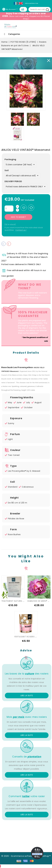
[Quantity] (9, 209)
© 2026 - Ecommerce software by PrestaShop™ (26, 856)
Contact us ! (21, 230)
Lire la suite (27, 696)
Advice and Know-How (32, 3)
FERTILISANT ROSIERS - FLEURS (29, 637)
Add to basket (19, 217)
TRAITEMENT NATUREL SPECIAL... (17, 601)
